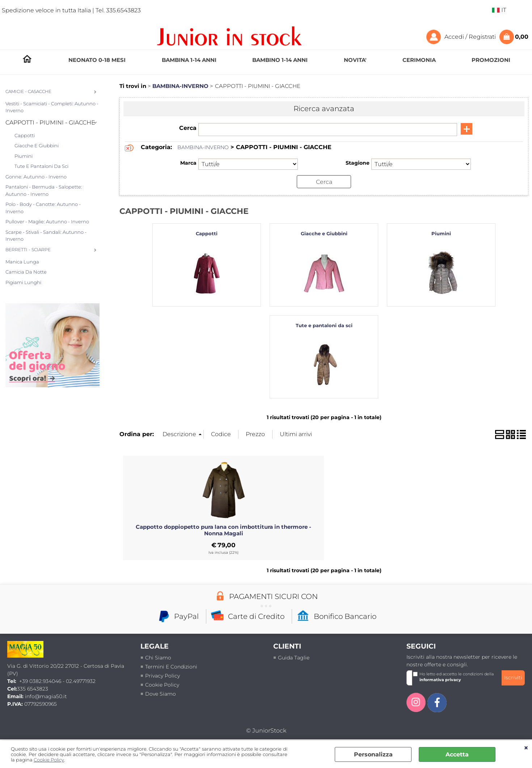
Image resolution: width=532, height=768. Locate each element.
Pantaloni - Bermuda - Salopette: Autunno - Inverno (44, 190)
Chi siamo (158, 658)
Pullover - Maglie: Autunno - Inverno (47, 221)
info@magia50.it (46, 696)
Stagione (358, 163)
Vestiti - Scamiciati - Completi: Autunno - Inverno (52, 107)
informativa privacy (440, 680)
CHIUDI (526, 748)
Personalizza (373, 754)
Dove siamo (161, 694)
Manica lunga (22, 262)
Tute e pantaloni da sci (41, 166)
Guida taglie (294, 658)
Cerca (188, 128)
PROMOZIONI (491, 60)
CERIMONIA (419, 60)
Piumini (24, 156)
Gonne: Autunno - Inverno (36, 177)
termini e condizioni (171, 667)
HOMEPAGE (27, 60)
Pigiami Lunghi (23, 282)
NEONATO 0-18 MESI (97, 60)
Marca (188, 163)
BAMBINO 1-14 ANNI (280, 60)
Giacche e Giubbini (37, 145)
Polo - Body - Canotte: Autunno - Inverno (43, 208)
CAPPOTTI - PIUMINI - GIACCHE (50, 123)
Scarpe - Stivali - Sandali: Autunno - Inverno (46, 236)
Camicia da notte (26, 272)
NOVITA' (355, 60)
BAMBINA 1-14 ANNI (189, 60)
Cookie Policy (49, 760)
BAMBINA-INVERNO (203, 147)
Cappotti (25, 135)
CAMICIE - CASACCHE (28, 92)
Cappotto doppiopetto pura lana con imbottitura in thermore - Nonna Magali (223, 530)
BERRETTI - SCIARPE (28, 250)
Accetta (457, 754)
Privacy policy (162, 676)
